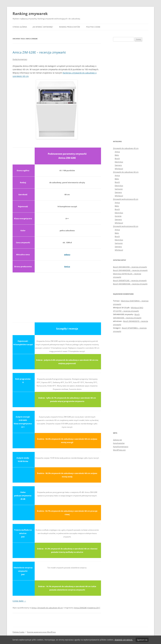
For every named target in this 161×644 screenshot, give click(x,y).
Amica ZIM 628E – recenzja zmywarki (39, 52)
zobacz (67, 254)
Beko (117, 155)
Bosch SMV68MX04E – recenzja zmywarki (130, 284)
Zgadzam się (142, 640)
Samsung (119, 189)
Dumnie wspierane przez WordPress (41, 632)
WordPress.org (119, 450)
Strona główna (20, 27)
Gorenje (118, 216)
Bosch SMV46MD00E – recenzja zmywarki (130, 270)
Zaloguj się (117, 440)
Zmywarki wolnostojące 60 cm (126, 226)
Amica (67, 266)
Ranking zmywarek (30, 14)
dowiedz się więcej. (124, 640)
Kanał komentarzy (121, 447)
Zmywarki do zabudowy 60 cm (50, 608)
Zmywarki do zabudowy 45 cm (126, 148)
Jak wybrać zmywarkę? (43, 27)
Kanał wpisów (119, 443)
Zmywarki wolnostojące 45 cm (126, 199)
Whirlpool (119, 169)
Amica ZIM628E (80, 608)
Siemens (118, 165)
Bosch (117, 158)
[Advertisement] (57, 296)
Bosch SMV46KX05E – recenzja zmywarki (130, 267)
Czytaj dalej (19, 601)
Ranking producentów (70, 27)
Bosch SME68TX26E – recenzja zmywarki (130, 280)
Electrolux (119, 162)
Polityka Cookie (93, 27)
